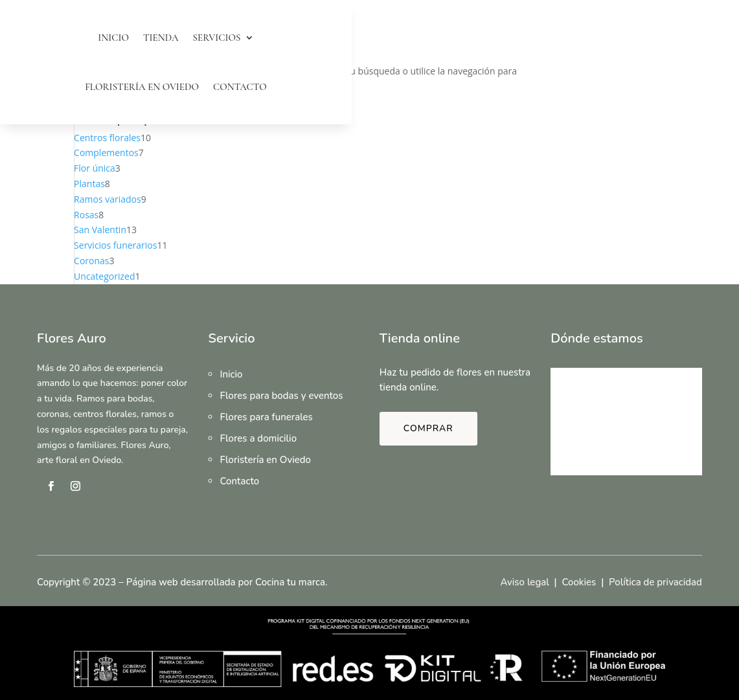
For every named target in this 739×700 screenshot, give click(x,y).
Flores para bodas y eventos (281, 396)
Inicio (113, 38)
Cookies (579, 582)
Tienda (161, 38)
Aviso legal (524, 582)
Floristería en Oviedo (142, 87)
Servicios (217, 38)
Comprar (428, 428)
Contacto (240, 87)
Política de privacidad (655, 582)
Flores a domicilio (258, 438)
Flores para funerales (266, 417)
